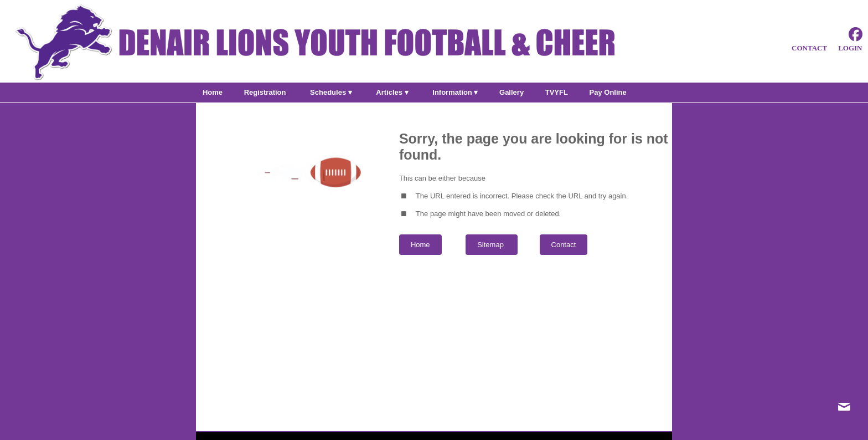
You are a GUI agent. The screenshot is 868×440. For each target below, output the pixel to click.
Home (420, 245)
